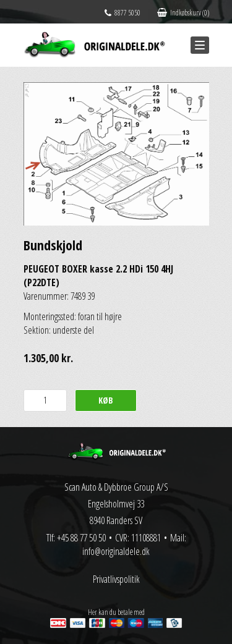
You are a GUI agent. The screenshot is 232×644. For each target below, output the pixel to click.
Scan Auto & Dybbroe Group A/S (116, 487)
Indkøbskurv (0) (183, 13)
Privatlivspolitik (116, 579)
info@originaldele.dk (116, 551)
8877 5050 (122, 13)
